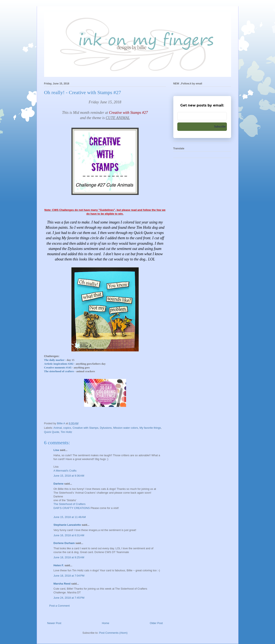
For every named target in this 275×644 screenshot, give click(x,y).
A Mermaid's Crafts (65, 471)
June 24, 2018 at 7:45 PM (69, 598)
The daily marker (54, 360)
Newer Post (54, 623)
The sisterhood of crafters (59, 371)
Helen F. (59, 565)
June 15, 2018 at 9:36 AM (69, 476)
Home (106, 623)
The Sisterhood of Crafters (70, 504)
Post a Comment (60, 606)
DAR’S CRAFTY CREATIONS (72, 508)
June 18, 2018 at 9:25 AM (69, 557)
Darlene (59, 484)
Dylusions (106, 428)
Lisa (56, 450)
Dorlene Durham (64, 543)
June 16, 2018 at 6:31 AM (69, 535)
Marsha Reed (62, 584)
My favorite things (150, 428)
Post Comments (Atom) (113, 633)
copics (67, 428)
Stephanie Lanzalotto (67, 525)
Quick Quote (52, 432)
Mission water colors (126, 428)
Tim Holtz (66, 432)
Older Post (156, 623)
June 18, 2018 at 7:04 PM (69, 576)
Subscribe (220, 127)
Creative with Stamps (85, 428)
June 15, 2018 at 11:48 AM (70, 517)
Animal (58, 428)
